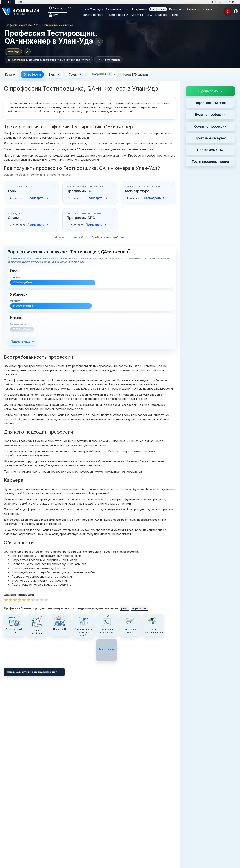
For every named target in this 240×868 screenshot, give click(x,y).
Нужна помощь (210, 92)
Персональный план (210, 103)
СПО (19, 2)
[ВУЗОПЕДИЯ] (23, 12)
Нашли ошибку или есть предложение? (32, 672)
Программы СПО (210, 150)
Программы (139, 9)
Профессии (158, 9)
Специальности (117, 9)
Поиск (175, 15)
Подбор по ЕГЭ (117, 15)
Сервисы (193, 9)
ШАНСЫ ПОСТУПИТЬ (225, 2)
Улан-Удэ (13, 51)
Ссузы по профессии (210, 127)
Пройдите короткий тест (108, 238)
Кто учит (137, 15)
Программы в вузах (210, 139)
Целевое (161, 15)
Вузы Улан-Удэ (93, 9)
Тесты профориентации (210, 162)
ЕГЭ (149, 15)
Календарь (177, 9)
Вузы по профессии (210, 115)
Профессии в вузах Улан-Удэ (21, 25)
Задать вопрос (93, 15)
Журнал (208, 9)
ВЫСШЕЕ (8, 2)
